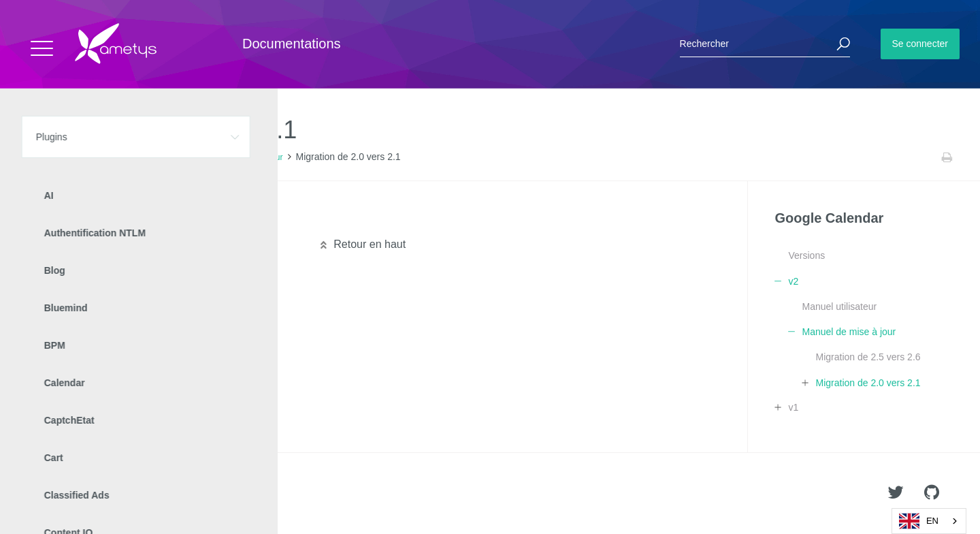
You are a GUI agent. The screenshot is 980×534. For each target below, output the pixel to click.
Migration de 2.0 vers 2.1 (868, 383)
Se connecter (920, 44)
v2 (185, 157)
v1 (793, 407)
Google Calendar (137, 157)
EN (919, 521)
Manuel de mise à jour (242, 157)
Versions (806, 255)
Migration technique (93, 219)
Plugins (80, 157)
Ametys (90, 494)
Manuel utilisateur (839, 307)
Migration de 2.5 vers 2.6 (868, 357)
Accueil (40, 157)
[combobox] (929, 521)
